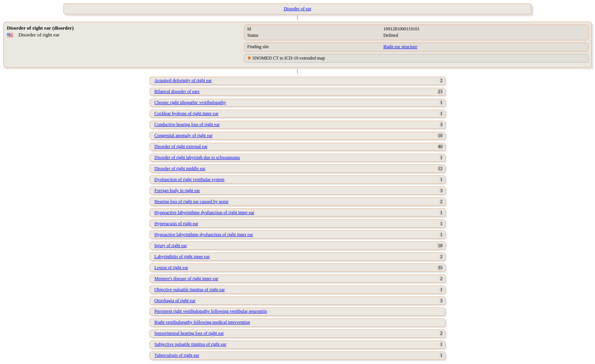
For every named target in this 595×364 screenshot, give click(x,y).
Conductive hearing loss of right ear (187, 124)
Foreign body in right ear (177, 191)
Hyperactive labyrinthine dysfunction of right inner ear (204, 213)
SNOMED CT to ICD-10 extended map (289, 58)
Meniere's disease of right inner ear (186, 279)
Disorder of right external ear (181, 147)
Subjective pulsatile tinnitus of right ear (190, 344)
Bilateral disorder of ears (177, 91)
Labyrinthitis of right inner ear (182, 257)
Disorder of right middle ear (180, 169)
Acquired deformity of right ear (183, 80)
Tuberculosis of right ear (177, 355)
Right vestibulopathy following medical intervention (202, 322)
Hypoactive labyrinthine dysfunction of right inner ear (204, 235)
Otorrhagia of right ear (175, 301)
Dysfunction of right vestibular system (190, 180)
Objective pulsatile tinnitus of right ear (190, 290)
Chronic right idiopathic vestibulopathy (190, 102)
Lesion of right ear (171, 268)
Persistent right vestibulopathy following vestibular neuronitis (211, 311)
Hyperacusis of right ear (176, 224)
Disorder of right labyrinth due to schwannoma (197, 158)
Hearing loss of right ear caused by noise (192, 202)
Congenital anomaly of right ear (183, 136)
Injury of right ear (171, 246)
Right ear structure (400, 47)
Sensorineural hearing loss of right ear (189, 333)
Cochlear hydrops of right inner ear (187, 113)
